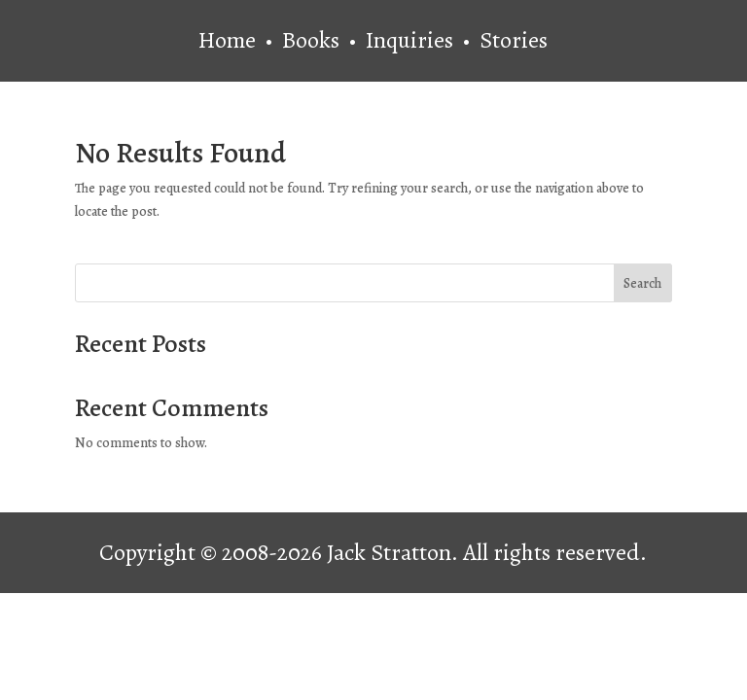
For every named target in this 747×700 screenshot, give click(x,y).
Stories (514, 40)
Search (642, 283)
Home (227, 40)
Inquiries (412, 40)
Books (313, 40)
